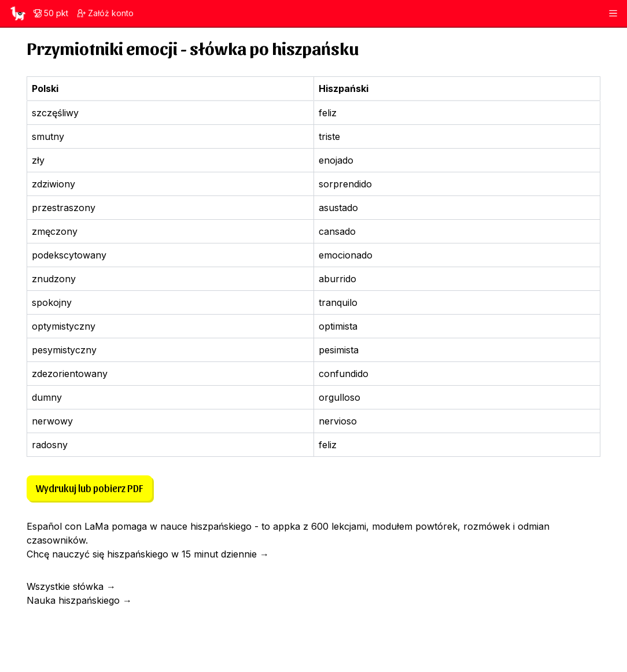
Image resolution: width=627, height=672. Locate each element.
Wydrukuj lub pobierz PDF (89, 488)
